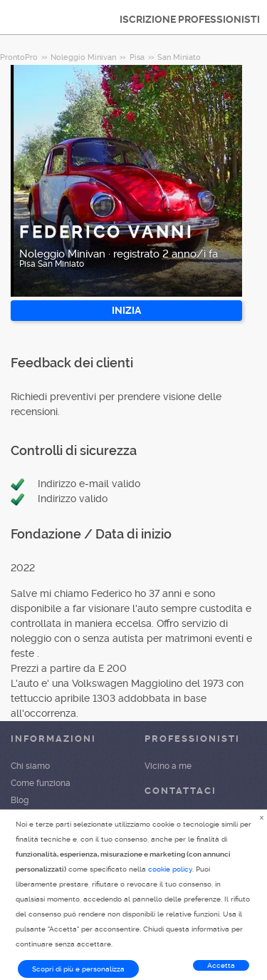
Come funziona (41, 783)
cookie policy (170, 869)
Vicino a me (168, 766)
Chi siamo (30, 766)
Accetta (221, 965)
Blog (20, 800)
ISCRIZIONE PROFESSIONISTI (190, 19)
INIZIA (126, 310)
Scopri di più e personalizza (78, 969)
